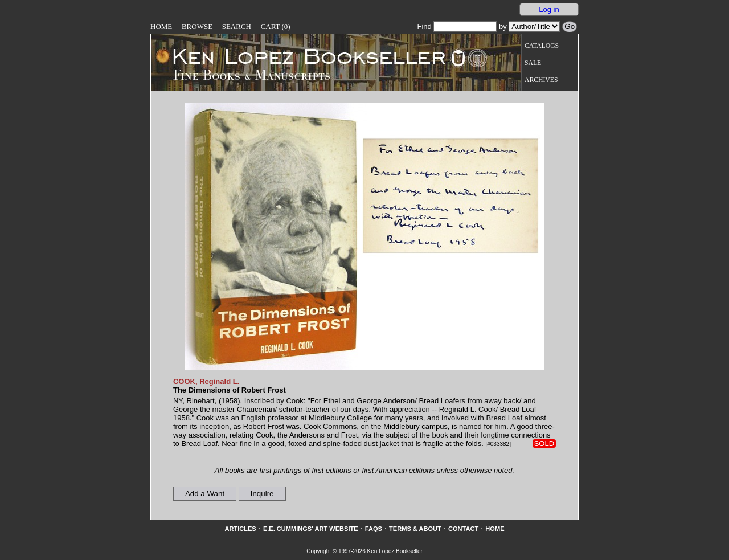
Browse (197, 26)
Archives (541, 80)
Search (237, 26)
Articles (240, 529)
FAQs (374, 529)
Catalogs (542, 46)
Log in (549, 9)
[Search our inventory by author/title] (534, 26)
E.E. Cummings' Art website (311, 529)
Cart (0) (276, 26)
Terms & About (415, 529)
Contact (463, 529)
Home (161, 26)
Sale (533, 63)
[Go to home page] (301, 56)
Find (457, 26)
